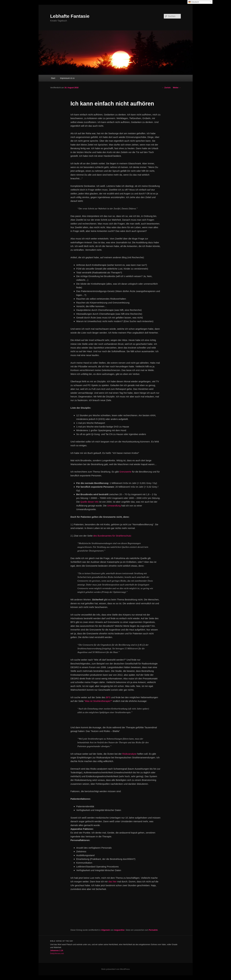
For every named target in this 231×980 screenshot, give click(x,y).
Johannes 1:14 (57, 951)
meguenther (119, 930)
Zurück (166, 88)
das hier (112, 882)
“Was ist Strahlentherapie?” (98, 701)
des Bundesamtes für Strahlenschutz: (112, 536)
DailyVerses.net (57, 953)
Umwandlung (114, 506)
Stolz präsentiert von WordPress (115, 969)
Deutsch (194, 2)
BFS (108, 697)
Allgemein (106, 930)
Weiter (177, 88)
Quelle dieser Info (90, 502)
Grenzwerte (125, 472)
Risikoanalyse (129, 754)
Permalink (153, 930)
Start (53, 78)
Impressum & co (67, 78)
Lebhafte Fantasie (70, 16)
